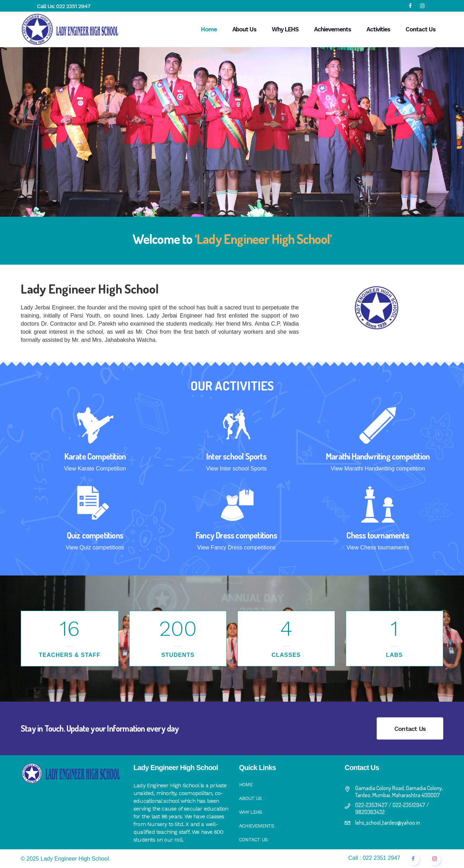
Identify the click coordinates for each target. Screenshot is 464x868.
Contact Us (410, 729)
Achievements (256, 826)
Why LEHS (251, 812)
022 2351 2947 (73, 6)
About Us (250, 798)
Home (246, 784)
